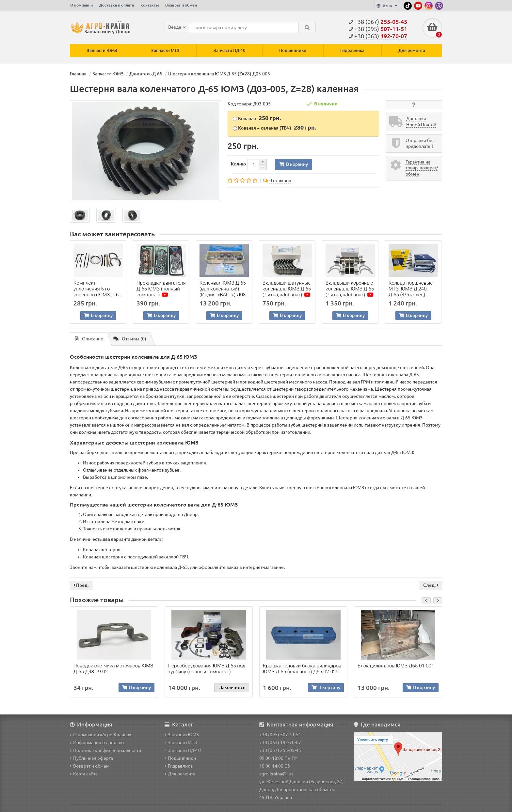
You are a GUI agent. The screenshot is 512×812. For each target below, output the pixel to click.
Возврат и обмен (181, 5)
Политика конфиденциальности (105, 750)
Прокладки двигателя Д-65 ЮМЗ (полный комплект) (161, 289)
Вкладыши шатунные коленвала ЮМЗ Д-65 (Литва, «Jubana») (287, 289)
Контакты (150, 5)
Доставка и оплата (117, 5)
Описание (89, 339)
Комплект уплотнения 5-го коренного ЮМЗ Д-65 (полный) (97, 289)
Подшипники (293, 50)
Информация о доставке (98, 742)
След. (431, 585)
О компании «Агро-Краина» (101, 735)
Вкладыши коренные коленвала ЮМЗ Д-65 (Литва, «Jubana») (350, 289)
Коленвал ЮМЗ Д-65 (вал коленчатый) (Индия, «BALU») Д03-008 (223, 289)
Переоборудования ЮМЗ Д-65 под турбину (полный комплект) (207, 669)
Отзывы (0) (130, 339)
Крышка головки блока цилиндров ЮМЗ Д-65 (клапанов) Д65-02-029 (302, 669)
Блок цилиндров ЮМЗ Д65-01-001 (396, 666)
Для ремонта (412, 50)
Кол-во (238, 164)
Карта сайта (84, 774)
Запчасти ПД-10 (229, 50)
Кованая (257, 118)
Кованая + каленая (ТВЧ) (274, 128)
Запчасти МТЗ (165, 50)
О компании (81, 5)
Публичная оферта (91, 758)
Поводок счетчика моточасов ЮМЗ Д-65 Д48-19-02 (113, 669)
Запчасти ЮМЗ (102, 50)
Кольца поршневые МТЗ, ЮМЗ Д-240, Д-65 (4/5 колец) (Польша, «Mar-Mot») (412, 289)
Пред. (81, 585)
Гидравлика (352, 50)
